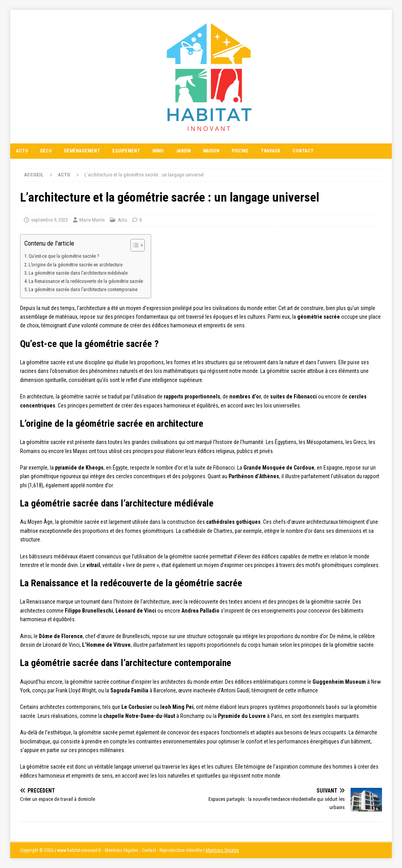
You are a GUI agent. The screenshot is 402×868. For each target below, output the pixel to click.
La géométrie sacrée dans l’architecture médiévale (78, 273)
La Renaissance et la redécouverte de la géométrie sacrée (86, 281)
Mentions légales (222, 850)
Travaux (270, 151)
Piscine (240, 151)
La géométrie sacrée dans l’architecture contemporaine (83, 289)
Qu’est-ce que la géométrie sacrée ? (64, 256)
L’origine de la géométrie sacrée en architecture (76, 265)
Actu (22, 151)
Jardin (183, 151)
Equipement (126, 151)
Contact (303, 151)
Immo (158, 151)
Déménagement (82, 151)
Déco (46, 151)
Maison (211, 151)
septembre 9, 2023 (49, 220)
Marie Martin (92, 220)
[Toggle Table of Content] (134, 245)
